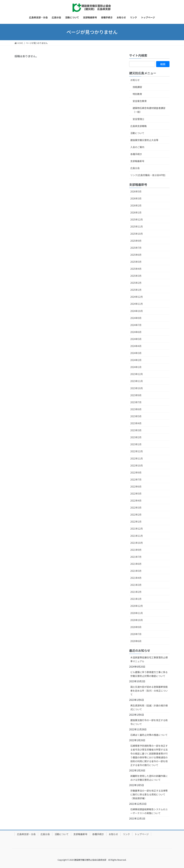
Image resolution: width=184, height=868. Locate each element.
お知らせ (135, 80)
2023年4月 (136, 423)
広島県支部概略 (138, 126)
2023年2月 (136, 437)
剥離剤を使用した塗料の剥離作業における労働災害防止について (149, 778)
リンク (126, 834)
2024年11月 (137, 304)
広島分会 (135, 168)
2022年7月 (136, 479)
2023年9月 (136, 395)
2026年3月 (136, 198)
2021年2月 (136, 592)
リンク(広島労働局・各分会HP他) (148, 175)
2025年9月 (136, 241)
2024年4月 (136, 346)
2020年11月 (137, 613)
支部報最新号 (137, 161)
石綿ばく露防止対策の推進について (149, 735)
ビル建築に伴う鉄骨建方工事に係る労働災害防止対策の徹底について (149, 674)
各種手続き (136, 154)
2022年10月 (137, 465)
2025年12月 (137, 219)
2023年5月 (136, 416)
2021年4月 (136, 578)
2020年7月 (136, 634)
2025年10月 (137, 234)
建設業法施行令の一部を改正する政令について (149, 722)
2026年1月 (136, 212)
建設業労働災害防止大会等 (144, 140)
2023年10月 (137, 388)
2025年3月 (136, 276)
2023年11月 (137, 381)
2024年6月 (136, 332)
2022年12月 (137, 451)
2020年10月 (137, 620)
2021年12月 (137, 529)
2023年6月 (136, 409)
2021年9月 (136, 550)
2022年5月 (136, 493)
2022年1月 (136, 522)
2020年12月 (137, 606)
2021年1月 (136, 599)
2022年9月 (136, 472)
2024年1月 (136, 367)
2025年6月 (136, 255)
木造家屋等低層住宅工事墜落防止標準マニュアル (149, 659)
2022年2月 (136, 515)
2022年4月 (136, 501)
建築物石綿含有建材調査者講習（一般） (149, 110)
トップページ (142, 834)
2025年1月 (136, 290)
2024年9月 (136, 318)
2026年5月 (136, 191)
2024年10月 (137, 311)
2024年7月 (136, 325)
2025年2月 (136, 283)
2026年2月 (136, 205)
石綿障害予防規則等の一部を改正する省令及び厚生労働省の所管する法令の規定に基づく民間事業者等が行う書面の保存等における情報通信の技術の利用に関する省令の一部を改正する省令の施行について (149, 755)
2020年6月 (136, 641)
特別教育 (137, 94)
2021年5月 (136, 571)
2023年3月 (136, 430)
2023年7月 (136, 402)
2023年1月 (136, 444)
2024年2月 (136, 360)
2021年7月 (136, 557)
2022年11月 (137, 458)
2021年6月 (136, 564)
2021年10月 (137, 543)
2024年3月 (136, 353)
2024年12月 (137, 297)
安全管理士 (138, 119)
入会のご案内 (137, 147)
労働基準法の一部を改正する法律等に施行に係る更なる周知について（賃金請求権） (149, 794)
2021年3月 (136, 585)
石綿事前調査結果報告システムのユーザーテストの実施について (149, 811)
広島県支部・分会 (26, 834)
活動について (137, 133)
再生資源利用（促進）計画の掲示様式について (149, 707)
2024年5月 (136, 339)
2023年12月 (137, 374)
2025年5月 (136, 262)
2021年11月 (137, 536)
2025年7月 (136, 248)
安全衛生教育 (140, 101)
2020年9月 (136, 627)
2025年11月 (137, 226)
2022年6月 (136, 486)
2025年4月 (136, 269)
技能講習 (137, 87)
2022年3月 (136, 508)
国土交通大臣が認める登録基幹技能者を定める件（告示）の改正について (149, 691)
